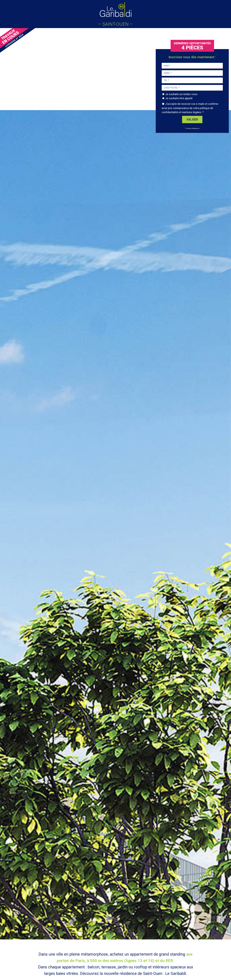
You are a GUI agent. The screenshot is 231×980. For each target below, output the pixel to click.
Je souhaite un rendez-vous (181, 94)
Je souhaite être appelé (179, 98)
